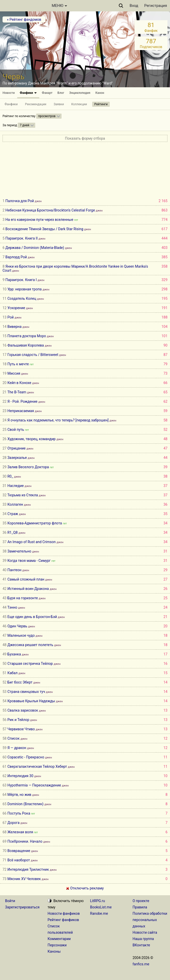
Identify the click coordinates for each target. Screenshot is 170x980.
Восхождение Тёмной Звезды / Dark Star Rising (44, 229)
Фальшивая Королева (26, 345)
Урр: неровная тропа (24, 289)
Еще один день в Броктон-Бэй (32, 617)
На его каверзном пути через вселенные (39, 220)
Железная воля (20, 832)
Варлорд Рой (16, 257)
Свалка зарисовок (23, 710)
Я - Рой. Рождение (22, 401)
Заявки (59, 104)
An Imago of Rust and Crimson (32, 542)
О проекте (141, 901)
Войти (10, 901)
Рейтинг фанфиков (63, 920)
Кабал (12, 673)
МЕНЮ (59, 6)
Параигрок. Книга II (21, 238)
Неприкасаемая (21, 411)
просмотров (47, 116)
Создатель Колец (22, 299)
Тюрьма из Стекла (23, 495)
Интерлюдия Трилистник (28, 869)
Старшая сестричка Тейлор (30, 664)
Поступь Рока (19, 813)
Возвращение (19, 851)
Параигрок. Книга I (21, 280)
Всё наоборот (19, 860)
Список (13, 738)
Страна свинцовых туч (26, 692)
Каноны (54, 951)
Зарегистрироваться (22, 907)
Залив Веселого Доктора (28, 467)
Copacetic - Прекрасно (26, 757)
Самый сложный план (26, 579)
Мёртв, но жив (19, 795)
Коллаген (15, 504)
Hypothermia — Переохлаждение (34, 785)
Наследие (16, 486)
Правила (140, 907)
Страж (13, 514)
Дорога (13, 823)
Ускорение (16, 308)
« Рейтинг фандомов (24, 19)
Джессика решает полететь (30, 645)
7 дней (24, 125)
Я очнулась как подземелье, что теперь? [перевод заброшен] (58, 420)
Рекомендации (36, 104)
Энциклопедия (80, 93)
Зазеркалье (17, 458)
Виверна (14, 327)
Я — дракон (17, 748)
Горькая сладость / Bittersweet (33, 355)
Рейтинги (101, 104)
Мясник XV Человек (24, 879)
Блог (61, 93)
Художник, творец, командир (31, 439)
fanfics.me (141, 964)
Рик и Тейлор (18, 720)
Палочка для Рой (20, 201)
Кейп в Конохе (19, 383)
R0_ (10, 476)
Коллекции (79, 104)
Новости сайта (145, 932)
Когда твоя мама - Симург (29, 561)
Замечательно (19, 551)
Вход (134, 6)
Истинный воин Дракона (28, 589)
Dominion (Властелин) (25, 804)
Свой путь (16, 430)
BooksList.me (101, 907)
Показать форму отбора (85, 138)
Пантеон (14, 570)
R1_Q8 (12, 532)
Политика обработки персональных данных (150, 920)
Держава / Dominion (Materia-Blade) (35, 248)
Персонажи (57, 945)
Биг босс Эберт (20, 682)
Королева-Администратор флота (35, 523)
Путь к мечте (18, 364)
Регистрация (156, 6)
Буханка (14, 654)
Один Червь (17, 626)
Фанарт (47, 93)
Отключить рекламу (85, 888)
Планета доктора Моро (27, 336)
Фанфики (28, 93)
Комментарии (59, 939)
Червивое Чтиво (21, 729)
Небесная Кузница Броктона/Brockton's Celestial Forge (50, 210)
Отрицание (16, 448)
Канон (100, 93)
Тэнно (12, 607)
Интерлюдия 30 (20, 776)
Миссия (14, 373)
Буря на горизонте (23, 598)
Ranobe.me (99, 913)
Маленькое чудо (21, 635)
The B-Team (17, 392)
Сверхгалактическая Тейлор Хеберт (37, 766)
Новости (9, 93)
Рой (11, 317)
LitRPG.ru (98, 901)
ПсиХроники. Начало (25, 841)
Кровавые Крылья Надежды (31, 701)
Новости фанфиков (64, 913)
